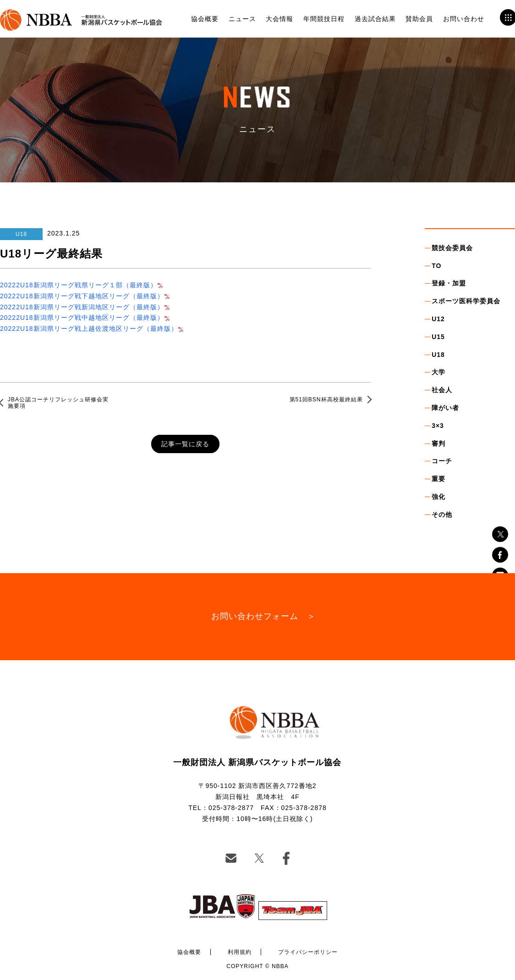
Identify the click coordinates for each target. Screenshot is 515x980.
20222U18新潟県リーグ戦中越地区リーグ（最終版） (82, 318)
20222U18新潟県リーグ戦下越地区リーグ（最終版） (82, 296)
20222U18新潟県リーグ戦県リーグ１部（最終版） (79, 285)
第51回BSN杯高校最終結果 (326, 400)
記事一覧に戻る (185, 444)
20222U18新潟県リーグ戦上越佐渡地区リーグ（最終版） (89, 328)
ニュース (242, 19)
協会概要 (205, 19)
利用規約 (240, 952)
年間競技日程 (324, 19)
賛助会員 (419, 19)
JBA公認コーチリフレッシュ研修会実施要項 (58, 403)
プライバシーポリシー (308, 952)
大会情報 (279, 19)
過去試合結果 (375, 19)
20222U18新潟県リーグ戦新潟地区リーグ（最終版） (82, 307)
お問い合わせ (464, 19)
